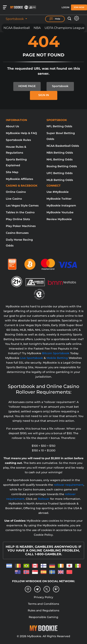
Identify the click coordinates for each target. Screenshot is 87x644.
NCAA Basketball (17, 28)
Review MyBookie (59, 219)
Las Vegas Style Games (22, 205)
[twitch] (56, 589)
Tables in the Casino (20, 212)
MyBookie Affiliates (19, 179)
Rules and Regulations (43, 610)
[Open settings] (77, 18)
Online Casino (16, 192)
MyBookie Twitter (59, 199)
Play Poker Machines (21, 226)
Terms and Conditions (43, 604)
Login (65, 7)
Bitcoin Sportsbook (56, 353)
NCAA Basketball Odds (63, 146)
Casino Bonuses (17, 233)
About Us (12, 126)
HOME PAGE (27, 86)
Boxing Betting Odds (62, 166)
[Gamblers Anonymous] (35, 280)
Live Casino (14, 199)
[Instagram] (28, 589)
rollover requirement (69, 485)
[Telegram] (37, 589)
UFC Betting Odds (60, 173)
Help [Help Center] (55, 19)
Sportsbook (15, 19)
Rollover (44, 499)
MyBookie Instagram (61, 205)
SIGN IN (44, 95)
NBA (37, 28)
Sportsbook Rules (18, 140)
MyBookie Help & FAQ (21, 133)
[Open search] (69, 19)
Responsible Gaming (43, 617)
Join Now (79, 7)
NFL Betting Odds (59, 126)
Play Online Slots (18, 219)
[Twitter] (47, 589)
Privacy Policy (43, 597)
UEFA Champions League (65, 28)
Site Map (12, 172)
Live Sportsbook (32, 358)
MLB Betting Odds (60, 180)
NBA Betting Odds (60, 153)
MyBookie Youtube (60, 212)
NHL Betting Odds (60, 159)
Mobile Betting (57, 358)
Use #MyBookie (58, 192)
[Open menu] (5, 7)
